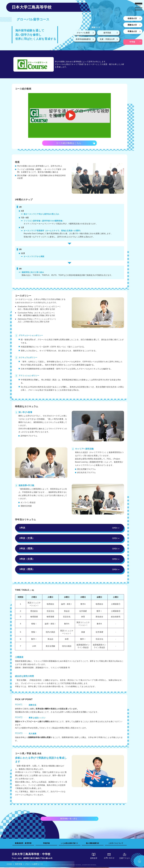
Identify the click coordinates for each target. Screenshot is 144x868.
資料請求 (94, 857)
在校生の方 (132, 18)
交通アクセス (125, 857)
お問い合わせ (109, 857)
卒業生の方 (132, 31)
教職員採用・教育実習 (23, 844)
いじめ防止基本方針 (69, 844)
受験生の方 (132, 25)
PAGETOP (140, 861)
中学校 (132, 42)
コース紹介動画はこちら (69, 143)
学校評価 (46, 844)
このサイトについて (116, 844)
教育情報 (19, 864)
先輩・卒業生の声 (107, 39)
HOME (9, 864)
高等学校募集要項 (83, 39)
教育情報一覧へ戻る (69, 819)
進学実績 (107, 33)
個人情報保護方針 (93, 844)
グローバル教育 (83, 33)
